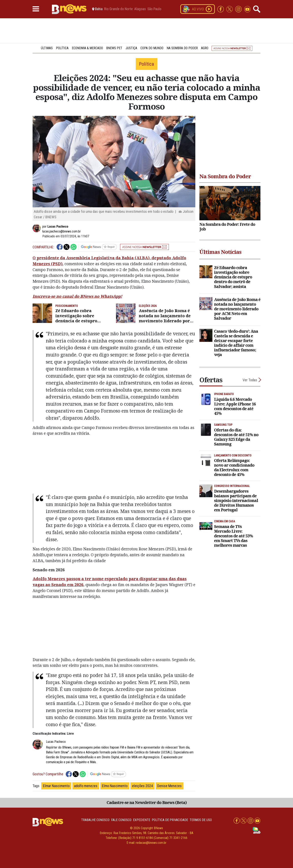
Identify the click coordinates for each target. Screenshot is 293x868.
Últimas (47, 48)
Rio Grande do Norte (118, 9)
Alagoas (140, 9)
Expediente (142, 820)
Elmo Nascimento (115, 786)
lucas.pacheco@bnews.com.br (62, 231)
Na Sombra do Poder (182, 48)
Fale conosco (121, 820)
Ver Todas (250, 380)
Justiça (131, 48)
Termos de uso (201, 820)
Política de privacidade (170, 820)
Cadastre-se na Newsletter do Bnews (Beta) (147, 802)
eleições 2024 (142, 786)
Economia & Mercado (87, 48)
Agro (205, 48)
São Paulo (154, 9)
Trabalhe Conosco (95, 820)
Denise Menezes (169, 786)
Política (62, 48)
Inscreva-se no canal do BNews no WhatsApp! (77, 296)
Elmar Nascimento (56, 786)
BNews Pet (114, 48)
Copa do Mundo (152, 48)
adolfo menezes (86, 786)
